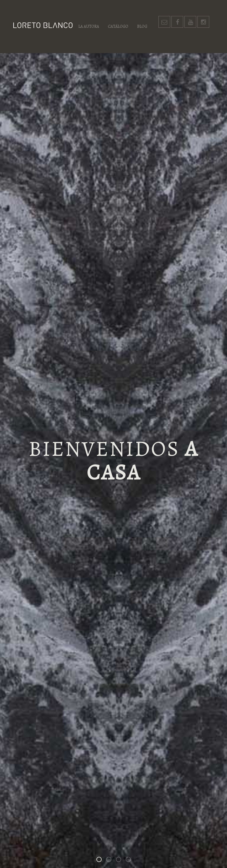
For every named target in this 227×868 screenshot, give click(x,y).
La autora (89, 26)
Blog (142, 26)
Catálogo (118, 26)
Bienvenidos (101, 860)
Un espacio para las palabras (131, 860)
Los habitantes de (121, 860)
